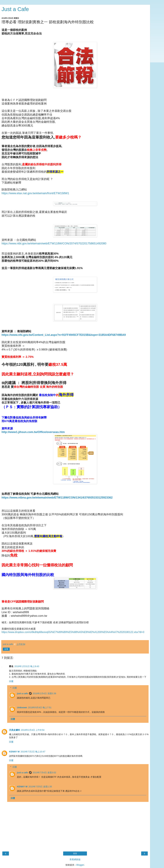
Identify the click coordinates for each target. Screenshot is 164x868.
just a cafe (22, 693)
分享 (6, 649)
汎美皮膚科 (15, 730)
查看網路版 (75, 859)
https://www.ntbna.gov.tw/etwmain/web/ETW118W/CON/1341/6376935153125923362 (57, 498)
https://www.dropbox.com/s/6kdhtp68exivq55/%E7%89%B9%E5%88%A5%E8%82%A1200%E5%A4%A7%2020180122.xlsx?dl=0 (73, 632)
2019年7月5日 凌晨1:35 (40, 787)
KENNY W (14, 752)
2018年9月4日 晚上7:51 (40, 708)
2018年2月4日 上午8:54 (33, 730)
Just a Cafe (15, 9)
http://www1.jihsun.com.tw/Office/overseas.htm (33, 432)
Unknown (22, 708)
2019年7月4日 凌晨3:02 (44, 773)
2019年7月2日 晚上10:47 (33, 752)
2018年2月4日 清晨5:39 (44, 693)
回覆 (11, 681)
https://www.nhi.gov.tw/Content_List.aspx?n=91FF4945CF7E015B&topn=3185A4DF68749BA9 (64, 335)
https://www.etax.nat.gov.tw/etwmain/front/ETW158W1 (35, 193)
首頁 (75, 853)
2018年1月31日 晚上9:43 (27, 666)
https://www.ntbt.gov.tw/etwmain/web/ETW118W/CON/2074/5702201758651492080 (54, 243)
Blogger (80, 865)
